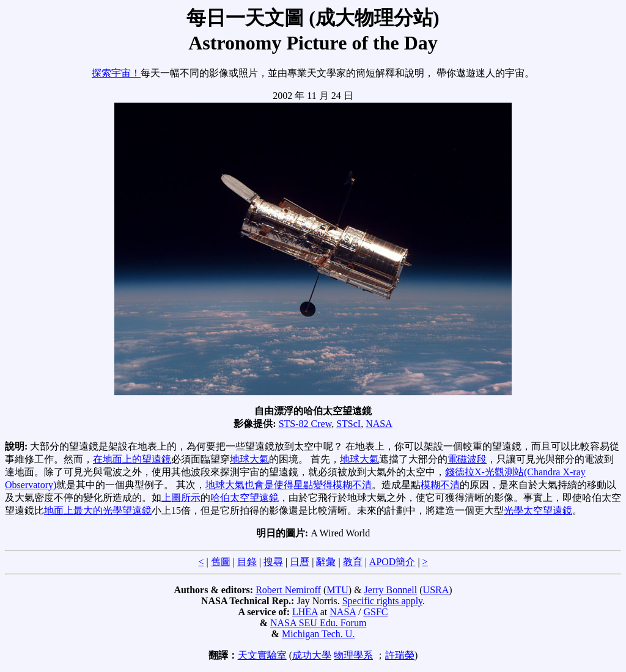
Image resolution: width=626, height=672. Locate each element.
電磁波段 (467, 459)
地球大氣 (249, 459)
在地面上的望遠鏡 (132, 459)
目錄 (247, 562)
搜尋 (273, 562)
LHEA (305, 612)
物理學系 (353, 655)
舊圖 (221, 562)
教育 (353, 562)
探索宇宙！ (116, 73)
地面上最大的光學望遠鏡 (98, 510)
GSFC (375, 612)
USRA (436, 590)
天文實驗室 (262, 655)
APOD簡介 (392, 562)
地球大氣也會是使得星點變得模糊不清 (289, 485)
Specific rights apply (382, 601)
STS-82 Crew (305, 424)
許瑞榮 (400, 655)
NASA (379, 424)
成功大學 (312, 655)
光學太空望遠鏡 (538, 510)
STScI (348, 424)
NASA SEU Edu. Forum (318, 623)
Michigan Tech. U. (318, 634)
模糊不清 (440, 485)
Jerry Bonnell (391, 590)
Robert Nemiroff (288, 590)
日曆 (300, 562)
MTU (337, 590)
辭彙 (326, 562)
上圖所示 (181, 498)
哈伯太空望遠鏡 (245, 498)
